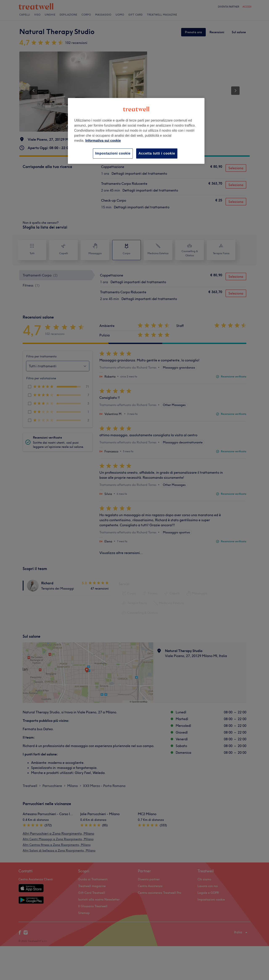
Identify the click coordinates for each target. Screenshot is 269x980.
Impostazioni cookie (113, 153)
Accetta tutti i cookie (157, 153)
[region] (136, 131)
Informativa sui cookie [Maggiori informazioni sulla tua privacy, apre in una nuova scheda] (103, 141)
